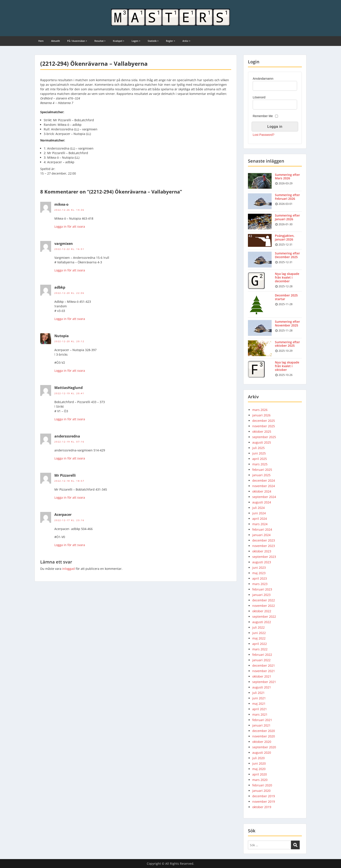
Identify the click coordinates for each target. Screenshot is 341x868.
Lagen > (136, 41)
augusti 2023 (262, 562)
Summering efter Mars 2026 (287, 177)
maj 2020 (259, 769)
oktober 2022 (262, 611)
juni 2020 (259, 763)
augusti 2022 (262, 622)
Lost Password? (264, 135)
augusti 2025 (262, 442)
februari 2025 (262, 470)
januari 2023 (261, 595)
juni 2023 (259, 568)
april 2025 (260, 459)
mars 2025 (260, 464)
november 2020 (264, 736)
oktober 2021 (262, 676)
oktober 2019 (262, 807)
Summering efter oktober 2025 (287, 344)
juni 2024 (259, 513)
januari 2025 (261, 475)
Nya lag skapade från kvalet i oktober (287, 366)
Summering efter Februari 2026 (287, 197)
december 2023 (264, 540)
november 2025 (264, 426)
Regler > (170, 41)
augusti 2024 (262, 502)
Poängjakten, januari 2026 (285, 237)
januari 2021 (261, 725)
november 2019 (264, 802)
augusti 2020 (262, 753)
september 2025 (264, 437)
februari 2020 (262, 785)
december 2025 (264, 421)
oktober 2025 (262, 431)
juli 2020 (258, 758)
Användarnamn (263, 79)
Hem (41, 41)
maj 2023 (259, 573)
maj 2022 (259, 638)
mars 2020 (260, 780)
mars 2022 (260, 649)
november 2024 (264, 486)
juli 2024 (258, 508)
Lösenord (259, 97)
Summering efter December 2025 (287, 255)
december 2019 (264, 796)
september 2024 (264, 497)
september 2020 (264, 747)
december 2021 (264, 665)
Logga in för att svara (70, 226)
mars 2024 (260, 524)
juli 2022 (258, 627)
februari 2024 (262, 529)
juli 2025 (258, 448)
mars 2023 (260, 584)
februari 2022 (262, 655)
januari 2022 (261, 660)
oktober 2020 (262, 742)
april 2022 (260, 644)
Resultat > (100, 41)
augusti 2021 (262, 687)
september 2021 (264, 682)
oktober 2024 (262, 491)
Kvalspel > (119, 41)
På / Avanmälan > (77, 41)
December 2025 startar (286, 297)
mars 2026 (260, 410)
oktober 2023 (262, 551)
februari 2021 (262, 720)
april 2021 (260, 709)
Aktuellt (55, 41)
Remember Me (263, 116)
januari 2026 (261, 415)
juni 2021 (259, 698)
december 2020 (264, 731)
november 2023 (264, 546)
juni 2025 (259, 453)
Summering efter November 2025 (287, 323)
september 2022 (264, 617)
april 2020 (260, 774)
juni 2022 (259, 633)
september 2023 (264, 557)
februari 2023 (262, 589)
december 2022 (264, 600)
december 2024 (264, 480)
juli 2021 (258, 693)
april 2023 (260, 578)
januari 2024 (261, 535)
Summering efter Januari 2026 (287, 217)
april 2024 (260, 519)
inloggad (69, 569)
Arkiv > (186, 41)
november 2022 (264, 606)
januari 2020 (261, 791)
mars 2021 (260, 714)
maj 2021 (259, 704)
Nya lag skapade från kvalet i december (287, 277)
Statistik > (153, 41)
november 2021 (264, 671)
